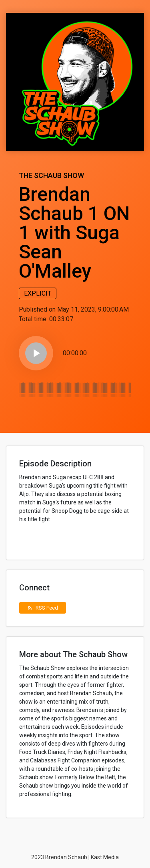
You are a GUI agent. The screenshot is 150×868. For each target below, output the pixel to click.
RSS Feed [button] (43, 608)
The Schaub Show (51, 175)
